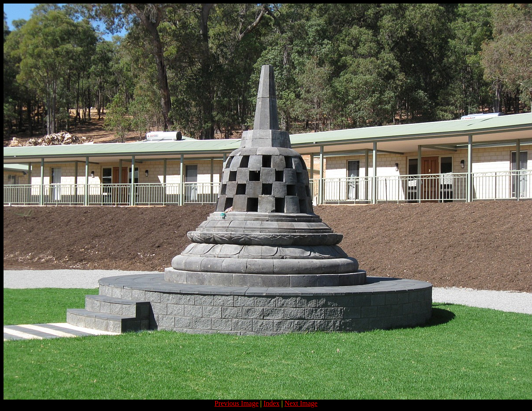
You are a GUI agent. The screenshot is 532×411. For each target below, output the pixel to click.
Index (271, 403)
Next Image (301, 403)
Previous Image (236, 403)
